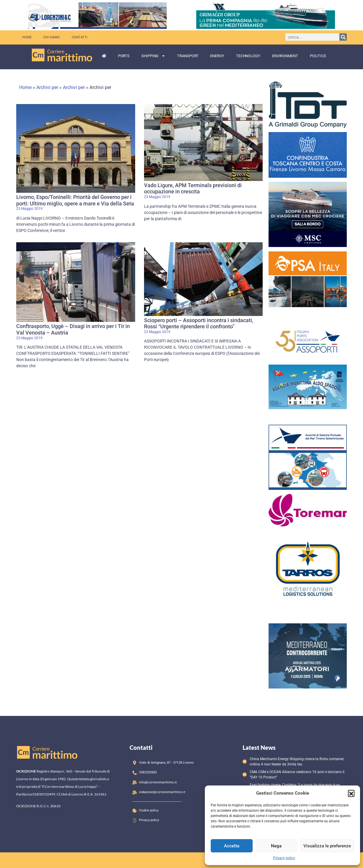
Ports (124, 56)
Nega (276, 846)
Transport (188, 56)
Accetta (232, 846)
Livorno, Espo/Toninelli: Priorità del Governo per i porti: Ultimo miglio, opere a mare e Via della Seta (75, 200)
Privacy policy (284, 858)
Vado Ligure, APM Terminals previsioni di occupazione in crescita (193, 188)
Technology (248, 56)
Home (27, 37)
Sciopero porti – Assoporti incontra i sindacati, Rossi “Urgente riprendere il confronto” (199, 323)
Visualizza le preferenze (327, 846)
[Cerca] (343, 37)
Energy (217, 56)
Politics (318, 56)
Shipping (153, 56)
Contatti (80, 37)
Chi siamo (52, 37)
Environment (285, 56)
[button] (351, 793)
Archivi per (47, 87)
